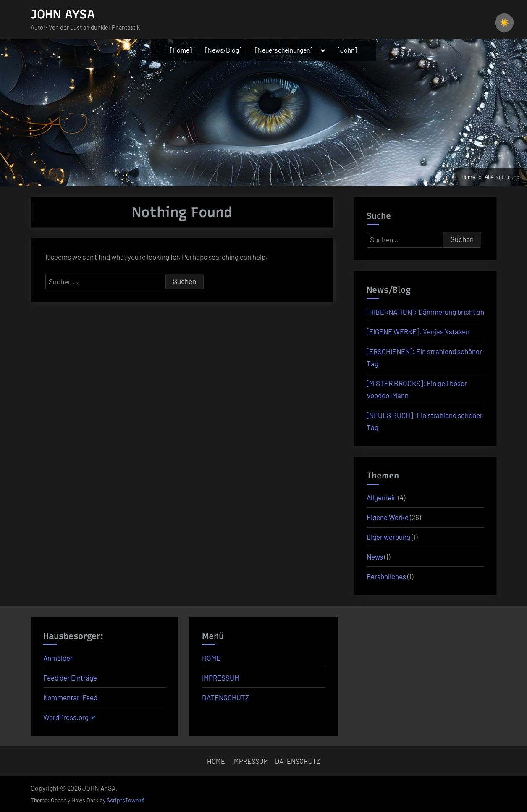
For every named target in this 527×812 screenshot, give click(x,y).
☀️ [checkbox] (504, 23)
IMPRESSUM (221, 678)
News (375, 557)
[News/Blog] (223, 50)
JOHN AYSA (63, 14)
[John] (347, 50)
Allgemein (382, 497)
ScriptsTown (126, 800)
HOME (211, 658)
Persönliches (386, 576)
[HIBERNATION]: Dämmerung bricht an (425, 312)
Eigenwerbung (388, 537)
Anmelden (59, 658)
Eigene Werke (388, 517)
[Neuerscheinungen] (284, 50)
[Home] (181, 50)
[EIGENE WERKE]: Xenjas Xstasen (418, 331)
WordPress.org (69, 717)
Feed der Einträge (70, 678)
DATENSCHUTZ (225, 697)
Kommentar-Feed (70, 697)
